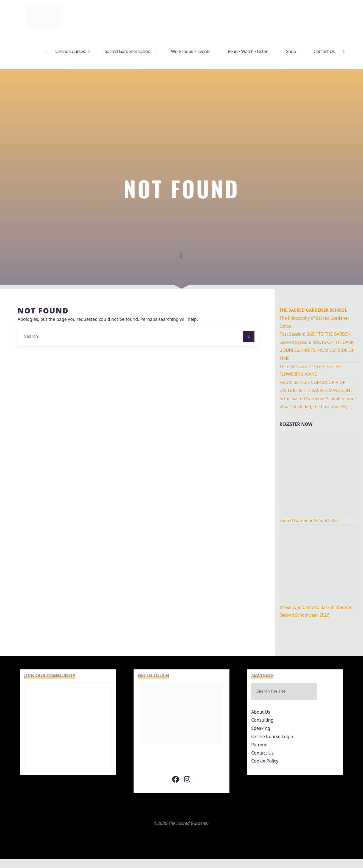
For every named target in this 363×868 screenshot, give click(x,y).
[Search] (249, 336)
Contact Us (262, 762)
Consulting (262, 729)
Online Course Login (272, 745)
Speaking (261, 737)
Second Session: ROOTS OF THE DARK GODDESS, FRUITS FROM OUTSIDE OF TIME (318, 350)
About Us (261, 721)
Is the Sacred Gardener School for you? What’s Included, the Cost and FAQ (315, 407)
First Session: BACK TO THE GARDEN (317, 334)
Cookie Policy (265, 770)
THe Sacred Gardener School (315, 310)
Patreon (259, 754)
